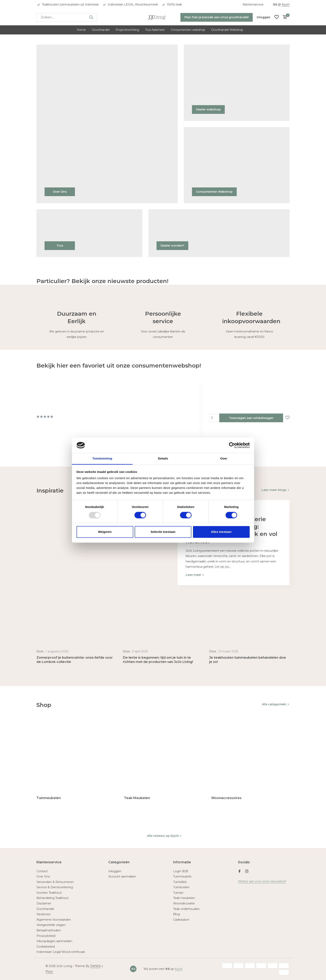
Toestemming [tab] (102, 459)
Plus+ (50, 971)
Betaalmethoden (49, 930)
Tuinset (178, 893)
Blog (176, 914)
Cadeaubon (181, 920)
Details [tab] (163, 459)
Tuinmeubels (182, 876)
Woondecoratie (184, 903)
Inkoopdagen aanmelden (54, 941)
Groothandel (101, 30)
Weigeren (105, 532)
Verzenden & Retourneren (55, 882)
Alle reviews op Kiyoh (164, 836)
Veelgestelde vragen (51, 925)
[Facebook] (240, 872)
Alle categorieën (274, 704)
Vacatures (43, 914)
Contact (42, 871)
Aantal (214, 418)
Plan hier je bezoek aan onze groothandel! (217, 17)
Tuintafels (180, 882)
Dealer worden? (172, 246)
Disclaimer (44, 903)
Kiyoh (286, 4)
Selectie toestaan (163, 532)
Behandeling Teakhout (52, 898)
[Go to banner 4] (89, 233)
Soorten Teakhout (49, 893)
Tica (60, 246)
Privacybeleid (46, 936)
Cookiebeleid (46, 947)
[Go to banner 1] (107, 124)
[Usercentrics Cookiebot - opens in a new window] (232, 445)
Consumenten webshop (188, 30)
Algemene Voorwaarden (54, 920)
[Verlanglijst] (277, 17)
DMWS (95, 966)
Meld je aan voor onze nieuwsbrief (262, 881)
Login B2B (181, 871)
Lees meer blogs (274, 490)
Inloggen (115, 871)
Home (81, 30)
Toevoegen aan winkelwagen (251, 418)
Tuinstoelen (181, 887)
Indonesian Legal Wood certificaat (61, 952)
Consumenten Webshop (214, 192)
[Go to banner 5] (219, 233)
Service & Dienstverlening (55, 887)
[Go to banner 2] (237, 83)
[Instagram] (247, 872)
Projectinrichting (127, 30)
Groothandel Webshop (227, 30)
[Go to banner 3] (237, 165)
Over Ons (60, 192)
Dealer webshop (208, 109)
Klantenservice (253, 4)
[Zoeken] (67, 17)
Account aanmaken (122, 876)
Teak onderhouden (186, 909)
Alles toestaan (221, 532)
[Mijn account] (264, 17)
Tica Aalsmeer (155, 30)
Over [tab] (224, 459)
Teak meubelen (184, 898)
